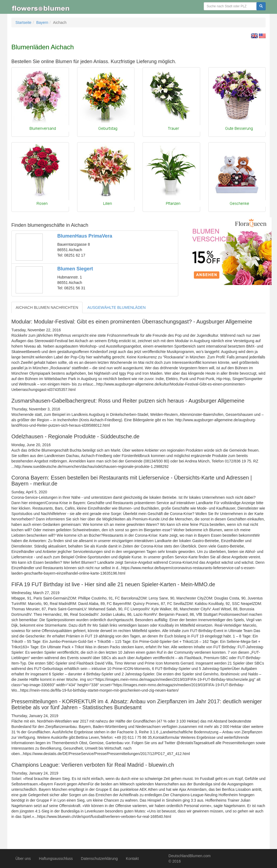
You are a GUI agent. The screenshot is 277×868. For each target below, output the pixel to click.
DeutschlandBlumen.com (190, 856)
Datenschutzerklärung (99, 859)
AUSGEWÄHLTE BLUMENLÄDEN (116, 307)
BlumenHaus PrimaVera (85, 236)
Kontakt (132, 859)
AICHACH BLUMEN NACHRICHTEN (47, 307)
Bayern (42, 22)
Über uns (23, 859)
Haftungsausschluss (56, 859)
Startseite (23, 22)
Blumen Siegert (75, 269)
